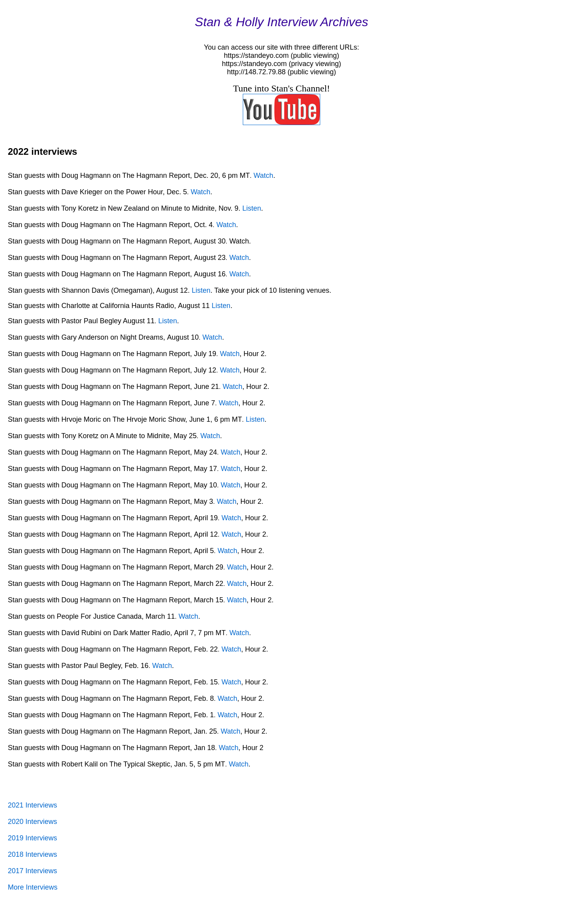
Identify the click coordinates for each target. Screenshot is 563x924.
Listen (252, 208)
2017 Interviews (32, 871)
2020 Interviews (32, 822)
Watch (264, 175)
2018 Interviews (32, 854)
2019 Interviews (32, 838)
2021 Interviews (32, 805)
